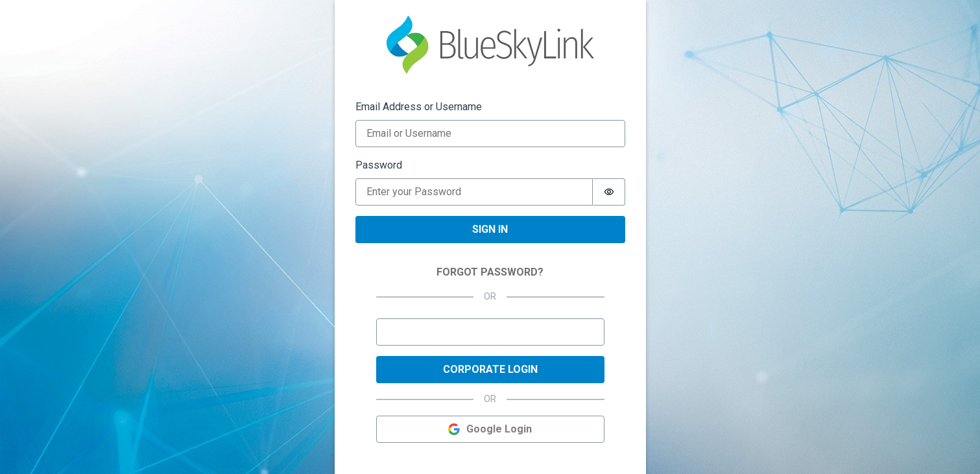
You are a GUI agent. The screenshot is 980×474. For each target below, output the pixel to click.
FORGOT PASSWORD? (490, 272)
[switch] (609, 192)
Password (379, 165)
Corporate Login (490, 369)
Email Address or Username (419, 107)
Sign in (490, 229)
